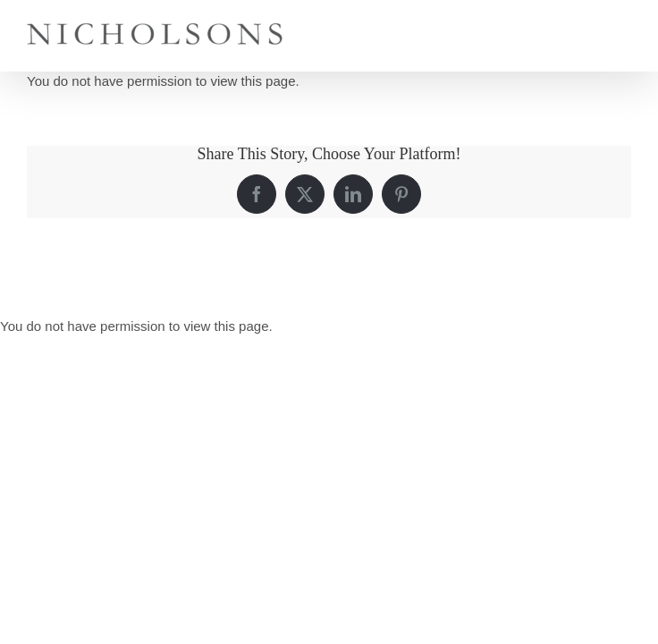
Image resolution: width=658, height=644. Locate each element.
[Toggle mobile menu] (622, 27)
